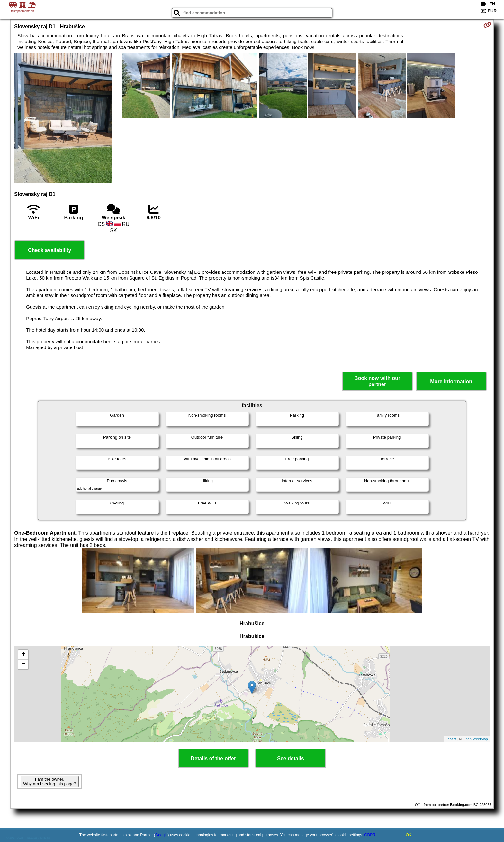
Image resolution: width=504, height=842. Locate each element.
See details (291, 759)
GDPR (370, 835)
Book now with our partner (377, 381)
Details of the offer (213, 759)
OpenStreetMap (475, 739)
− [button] (23, 664)
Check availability (50, 250)
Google (162, 835)
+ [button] (23, 655)
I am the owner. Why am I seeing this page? (50, 782)
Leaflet (451, 739)
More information (451, 381)
